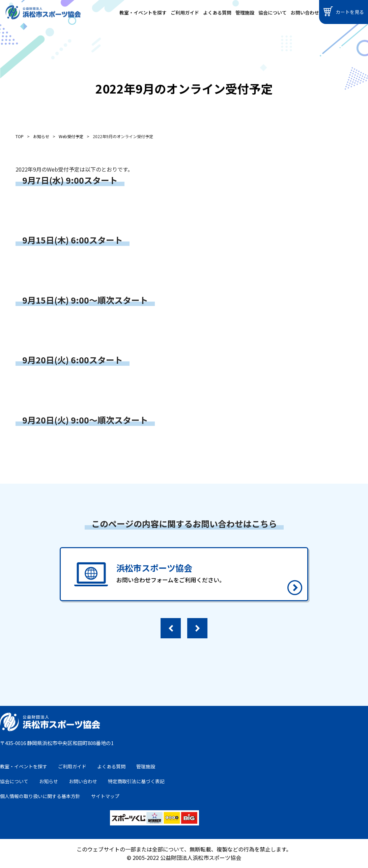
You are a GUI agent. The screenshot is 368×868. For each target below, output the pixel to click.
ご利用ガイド (185, 12)
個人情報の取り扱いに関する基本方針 (40, 796)
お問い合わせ (305, 12)
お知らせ (49, 781)
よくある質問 (217, 12)
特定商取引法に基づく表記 (136, 781)
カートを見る (344, 11)
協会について (273, 12)
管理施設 (245, 12)
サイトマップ (105, 796)
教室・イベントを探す (143, 12)
